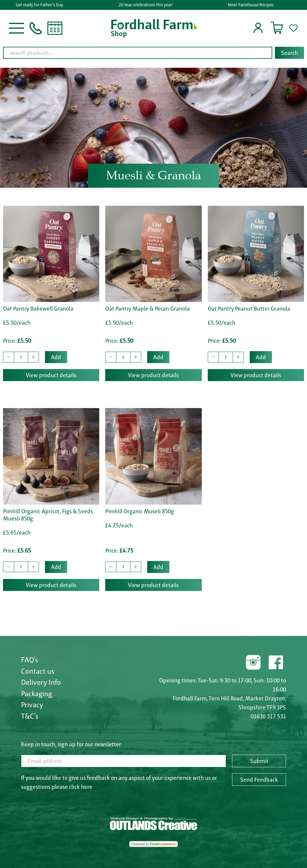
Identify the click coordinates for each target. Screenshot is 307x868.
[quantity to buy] (21, 357)
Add (56, 357)
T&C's (30, 716)
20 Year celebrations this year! (147, 5)
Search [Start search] (289, 53)
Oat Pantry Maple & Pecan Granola (148, 309)
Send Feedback (259, 780)
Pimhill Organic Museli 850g (140, 511)
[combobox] (153, 53)
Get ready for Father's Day (41, 5)
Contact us (38, 671)
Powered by (153, 844)
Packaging (36, 694)
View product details (51, 375)
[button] (16, 28)
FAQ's (30, 660)
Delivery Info (41, 682)
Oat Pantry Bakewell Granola (38, 309)
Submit (259, 761)
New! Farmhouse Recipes (252, 5)
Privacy (32, 705)
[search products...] (138, 53)
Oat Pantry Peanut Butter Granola (249, 309)
